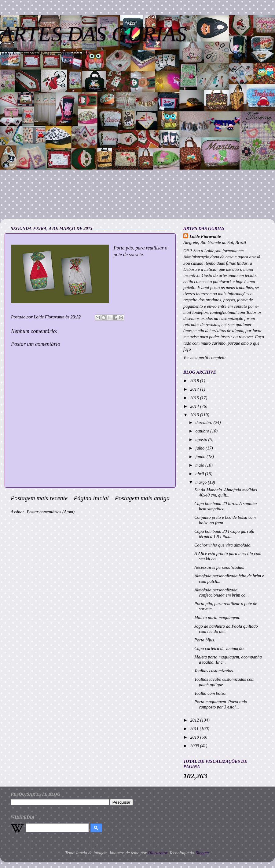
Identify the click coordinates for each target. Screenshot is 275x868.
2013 (195, 415)
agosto (202, 439)
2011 (195, 729)
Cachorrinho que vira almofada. (223, 545)
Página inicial (91, 498)
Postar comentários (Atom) (51, 512)
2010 (195, 737)
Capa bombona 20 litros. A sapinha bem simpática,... (226, 506)
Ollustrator (158, 853)
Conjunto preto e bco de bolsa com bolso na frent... (225, 520)
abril (200, 474)
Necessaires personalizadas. (219, 567)
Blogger (202, 853)
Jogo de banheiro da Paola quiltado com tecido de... (226, 629)
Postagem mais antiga (142, 498)
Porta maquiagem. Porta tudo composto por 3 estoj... (221, 704)
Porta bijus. (205, 640)
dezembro (205, 422)
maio (200, 465)
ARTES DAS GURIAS (93, 34)
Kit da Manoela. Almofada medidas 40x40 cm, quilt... (226, 492)
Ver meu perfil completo (204, 357)
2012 (195, 720)
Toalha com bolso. (210, 693)
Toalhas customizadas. (214, 671)
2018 (195, 381)
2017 (195, 389)
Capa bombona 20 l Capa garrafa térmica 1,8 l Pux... (224, 534)
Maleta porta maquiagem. (217, 618)
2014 (195, 406)
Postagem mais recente (39, 498)
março (202, 482)
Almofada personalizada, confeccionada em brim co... (222, 592)
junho (201, 457)
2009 (195, 746)
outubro (203, 431)
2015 (195, 398)
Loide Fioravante (205, 236)
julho (201, 448)
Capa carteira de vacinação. (220, 648)
